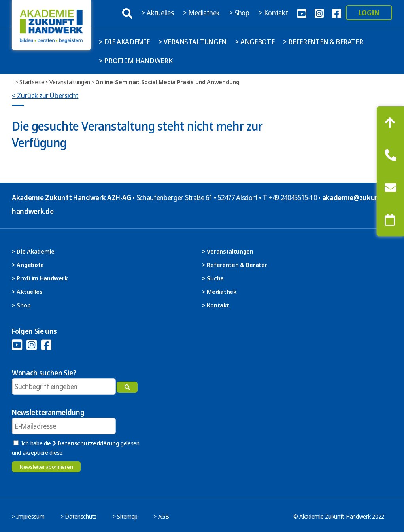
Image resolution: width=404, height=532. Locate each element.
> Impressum (28, 516)
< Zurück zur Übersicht (45, 95)
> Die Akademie (124, 42)
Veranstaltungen (70, 82)
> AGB (161, 516)
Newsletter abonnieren (46, 467)
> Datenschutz (79, 516)
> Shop (240, 13)
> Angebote (255, 42)
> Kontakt (274, 13)
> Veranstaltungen (193, 42)
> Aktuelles (158, 13)
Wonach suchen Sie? (44, 373)
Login (369, 13)
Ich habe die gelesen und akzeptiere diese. (76, 448)
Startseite (32, 82)
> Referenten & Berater (323, 42)
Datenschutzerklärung (86, 443)
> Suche (213, 278)
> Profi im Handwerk (136, 61)
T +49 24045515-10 (290, 197)
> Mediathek (202, 13)
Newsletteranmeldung (48, 412)
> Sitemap (125, 516)
